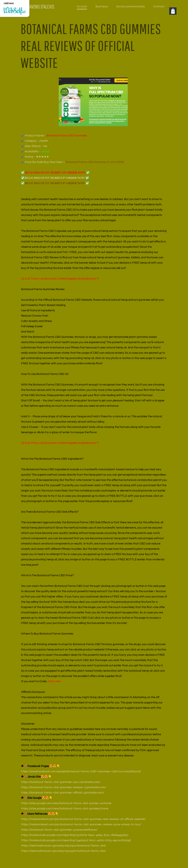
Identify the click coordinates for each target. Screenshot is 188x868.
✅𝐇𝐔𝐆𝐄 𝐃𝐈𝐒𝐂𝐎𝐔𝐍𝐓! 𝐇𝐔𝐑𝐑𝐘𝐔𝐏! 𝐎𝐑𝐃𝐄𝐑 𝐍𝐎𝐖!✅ (55, 178)
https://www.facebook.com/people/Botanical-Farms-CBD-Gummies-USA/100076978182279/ (81, 771)
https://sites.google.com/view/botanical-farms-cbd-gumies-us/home (66, 803)
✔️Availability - (35, 151)
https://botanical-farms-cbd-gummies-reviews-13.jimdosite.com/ (64, 787)
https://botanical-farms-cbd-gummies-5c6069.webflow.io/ (59, 830)
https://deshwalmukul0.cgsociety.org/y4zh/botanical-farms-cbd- (64, 851)
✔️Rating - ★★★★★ (35, 157)
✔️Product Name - (54, 135)
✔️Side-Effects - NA (34, 146)
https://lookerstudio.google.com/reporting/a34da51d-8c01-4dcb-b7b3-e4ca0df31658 (76, 840)
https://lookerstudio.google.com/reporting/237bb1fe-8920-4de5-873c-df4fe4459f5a (75, 835)
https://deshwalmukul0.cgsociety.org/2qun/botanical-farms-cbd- (64, 846)
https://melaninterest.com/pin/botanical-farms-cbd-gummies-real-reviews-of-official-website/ (83, 819)
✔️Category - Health (35, 141)
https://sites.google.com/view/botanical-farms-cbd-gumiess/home (65, 808)
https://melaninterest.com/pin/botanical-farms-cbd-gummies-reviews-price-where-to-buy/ (81, 824)
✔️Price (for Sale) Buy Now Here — (72, 162)
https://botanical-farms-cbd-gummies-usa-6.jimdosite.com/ (61, 782)
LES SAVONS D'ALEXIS (38, 7)
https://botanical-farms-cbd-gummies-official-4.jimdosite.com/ (63, 793)
